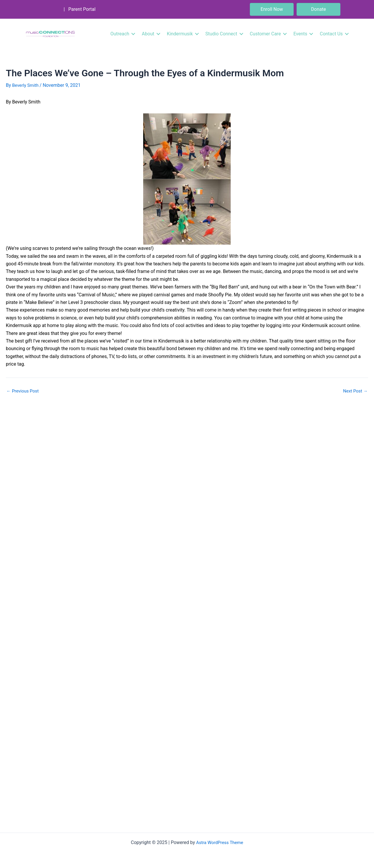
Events (300, 34)
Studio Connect (221, 34)
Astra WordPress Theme (220, 842)
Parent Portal (82, 9)
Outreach (120, 34)
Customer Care (265, 34)
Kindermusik (180, 34)
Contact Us (331, 34)
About (148, 34)
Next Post (354, 391)
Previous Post (24, 391)
